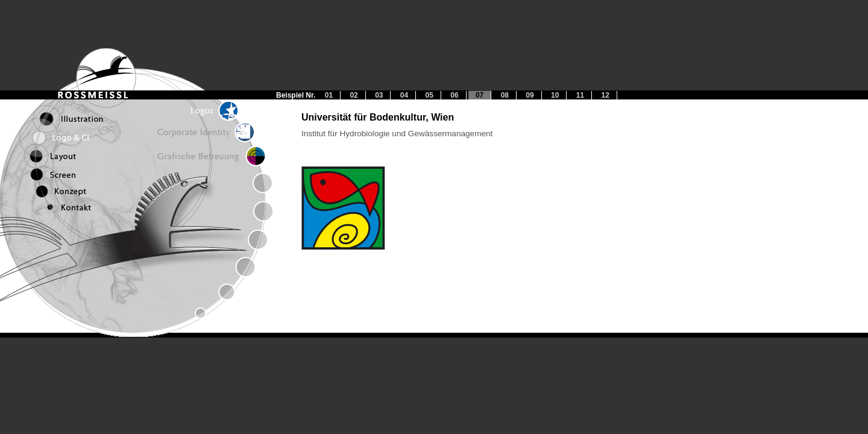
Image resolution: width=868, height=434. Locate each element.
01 (329, 95)
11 (580, 95)
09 (530, 95)
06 (454, 95)
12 (605, 95)
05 (429, 95)
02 (354, 95)
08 (505, 95)
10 (555, 95)
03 (379, 95)
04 (404, 95)
